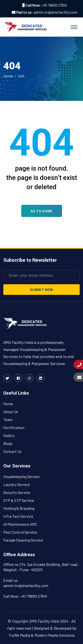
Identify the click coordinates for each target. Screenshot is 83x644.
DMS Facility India (44, 621)
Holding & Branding (19, 508)
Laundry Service (16, 484)
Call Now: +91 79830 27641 (25, 596)
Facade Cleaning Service (23, 540)
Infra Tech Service (18, 516)
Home (8, 76)
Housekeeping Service (21, 476)
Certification (14, 427)
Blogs (8, 443)
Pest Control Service (20, 532)
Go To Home (42, 211)
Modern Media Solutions (55, 635)
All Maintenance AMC (20, 524)
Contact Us (12, 451)
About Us (11, 412)
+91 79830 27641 (54, 5)
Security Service (17, 492)
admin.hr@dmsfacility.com (55, 12)
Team (8, 420)
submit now (41, 290)
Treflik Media (19, 635)
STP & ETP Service (19, 500)
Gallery (9, 435)
